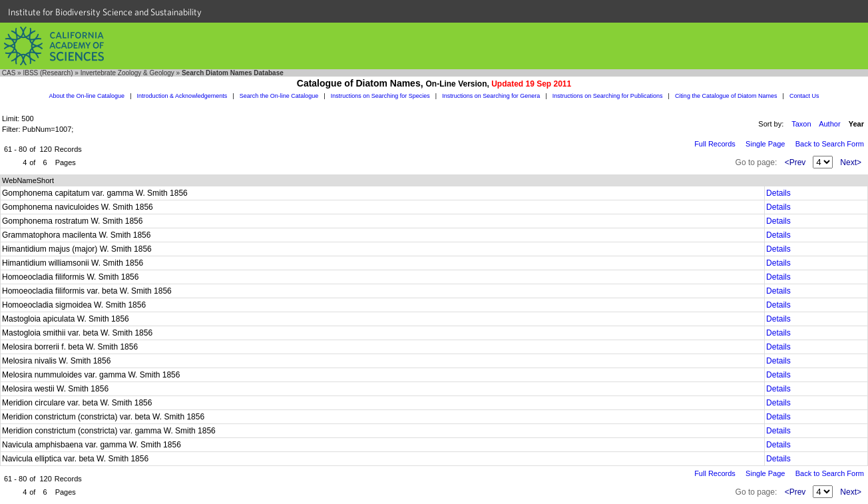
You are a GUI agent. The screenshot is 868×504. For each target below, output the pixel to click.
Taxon (801, 124)
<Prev (795, 162)
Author (829, 124)
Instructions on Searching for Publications (608, 96)
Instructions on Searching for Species (380, 96)
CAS (9, 73)
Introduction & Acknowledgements (182, 96)
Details (778, 193)
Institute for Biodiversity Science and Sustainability (105, 12)
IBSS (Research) (48, 73)
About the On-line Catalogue (87, 96)
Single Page (765, 144)
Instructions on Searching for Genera (491, 96)
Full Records (715, 144)
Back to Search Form (830, 144)
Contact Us (804, 96)
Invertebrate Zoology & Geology (127, 73)
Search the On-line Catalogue (279, 96)
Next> (851, 162)
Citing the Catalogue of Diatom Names (726, 96)
